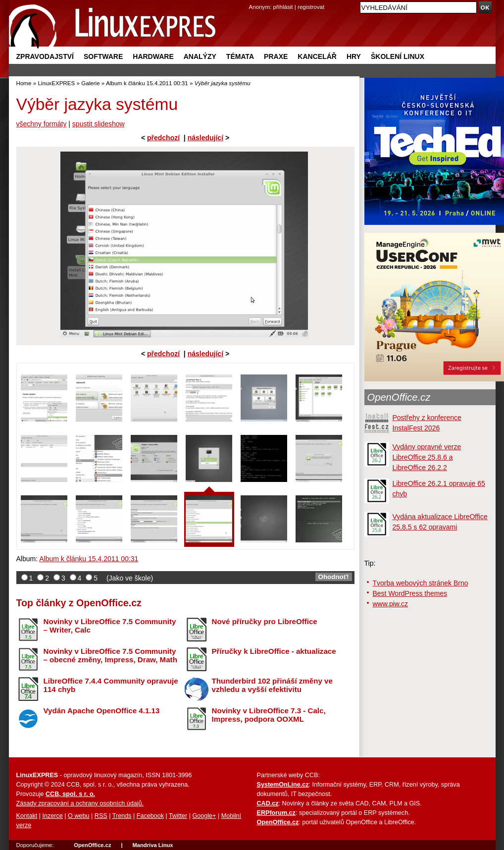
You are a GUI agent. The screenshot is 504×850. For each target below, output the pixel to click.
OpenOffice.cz (399, 397)
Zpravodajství (45, 56)
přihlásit (283, 7)
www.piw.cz (391, 604)
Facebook (150, 816)
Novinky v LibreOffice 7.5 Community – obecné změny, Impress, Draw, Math (110, 655)
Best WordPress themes (410, 593)
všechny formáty (42, 124)
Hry (354, 56)
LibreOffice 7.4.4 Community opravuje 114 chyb (111, 685)
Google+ (204, 816)
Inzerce (53, 816)
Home (24, 83)
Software (103, 56)
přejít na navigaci (252, 0)
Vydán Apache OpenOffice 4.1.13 (102, 711)
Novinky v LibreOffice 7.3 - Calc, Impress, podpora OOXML (269, 715)
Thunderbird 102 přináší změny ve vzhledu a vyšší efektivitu (272, 685)
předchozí (163, 138)
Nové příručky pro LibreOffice (265, 621)
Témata (240, 56)
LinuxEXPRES (56, 83)
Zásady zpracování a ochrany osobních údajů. (80, 803)
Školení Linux (398, 56)
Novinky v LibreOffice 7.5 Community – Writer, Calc (110, 626)
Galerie (90, 83)
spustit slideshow (99, 124)
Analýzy (200, 56)
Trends (122, 816)
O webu (78, 816)
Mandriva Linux (152, 845)
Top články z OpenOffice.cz (79, 603)
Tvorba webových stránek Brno (421, 583)
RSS (101, 816)
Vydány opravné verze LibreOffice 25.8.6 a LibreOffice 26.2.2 (427, 457)
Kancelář (317, 56)
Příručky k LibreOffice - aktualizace (274, 651)
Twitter (178, 816)
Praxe (276, 56)
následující (205, 138)
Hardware (153, 56)
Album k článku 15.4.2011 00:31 (147, 83)
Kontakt (27, 816)
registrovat (311, 7)
